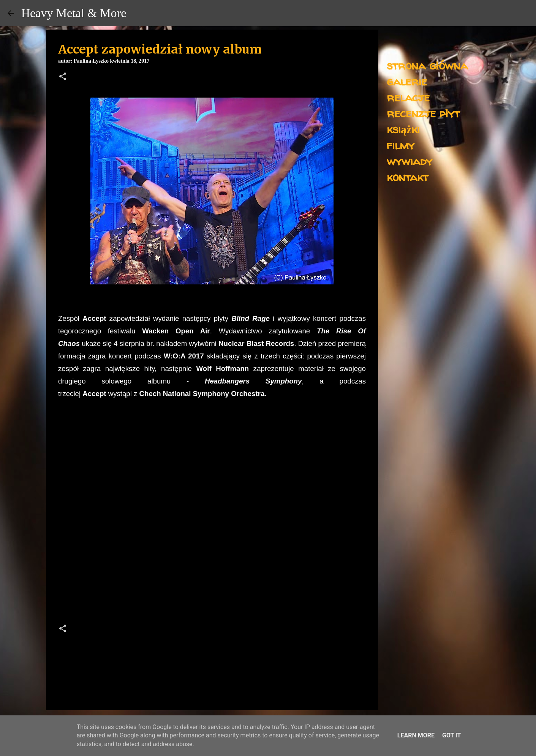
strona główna (427, 65)
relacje (408, 97)
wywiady (410, 161)
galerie (407, 81)
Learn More (416, 735)
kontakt (407, 177)
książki (403, 129)
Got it (451, 735)
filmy (401, 145)
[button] (63, 77)
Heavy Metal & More (74, 13)
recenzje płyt (423, 113)
